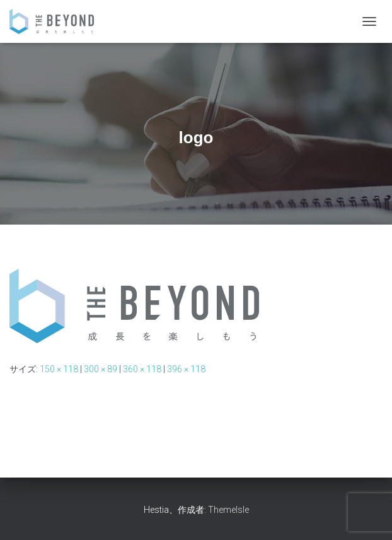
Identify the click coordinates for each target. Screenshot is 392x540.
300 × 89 (101, 369)
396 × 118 (186, 369)
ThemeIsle (228, 510)
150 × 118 (59, 369)
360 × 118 (142, 369)
